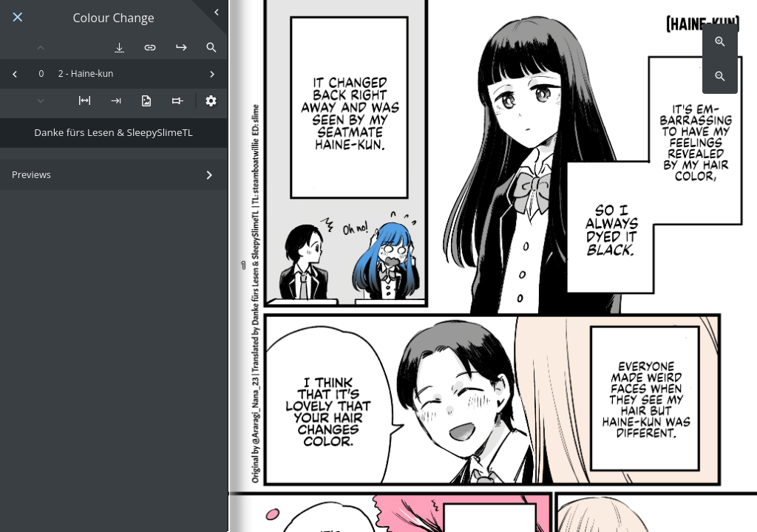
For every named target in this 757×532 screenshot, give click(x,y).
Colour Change (114, 18)
